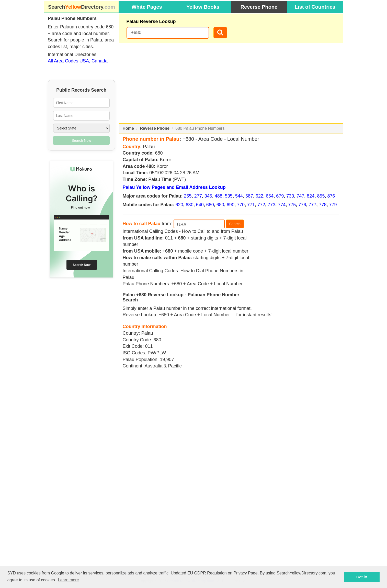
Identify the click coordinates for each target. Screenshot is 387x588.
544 (239, 196)
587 (249, 196)
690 (231, 205)
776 (302, 205)
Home (128, 128)
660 (210, 205)
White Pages (147, 7)
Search (235, 224)
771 (251, 205)
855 (321, 196)
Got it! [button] (362, 577)
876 (331, 196)
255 (188, 196)
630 (190, 205)
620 (179, 205)
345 (208, 196)
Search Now (81, 140)
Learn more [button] (69, 580)
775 (292, 205)
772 (261, 205)
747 (300, 196)
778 (323, 205)
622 (259, 196)
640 (200, 205)
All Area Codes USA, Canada (78, 61)
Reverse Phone (259, 7)
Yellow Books (203, 7)
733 (290, 196)
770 (241, 205)
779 (333, 205)
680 (220, 205)
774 (282, 205)
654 (270, 196)
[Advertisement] (231, 83)
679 (280, 196)
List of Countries (315, 7)
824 (311, 196)
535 (229, 196)
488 (219, 196)
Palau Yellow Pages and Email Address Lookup (174, 187)
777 (312, 205)
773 (271, 205)
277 (198, 196)
